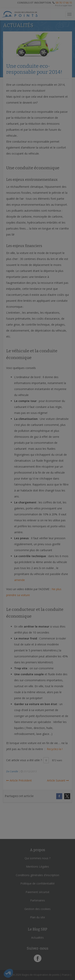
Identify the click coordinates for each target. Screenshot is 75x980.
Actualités (37, 938)
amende (19, 580)
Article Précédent (19, 780)
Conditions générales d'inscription (37, 875)
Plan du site (37, 917)
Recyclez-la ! (55, 749)
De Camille (12, 771)
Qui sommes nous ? (37, 858)
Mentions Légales (37, 867)
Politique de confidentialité (37, 883)
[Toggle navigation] (69, 14)
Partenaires (38, 900)
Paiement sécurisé (37, 892)
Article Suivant (58, 780)
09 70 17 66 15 (64, 3)
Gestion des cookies (37, 909)
